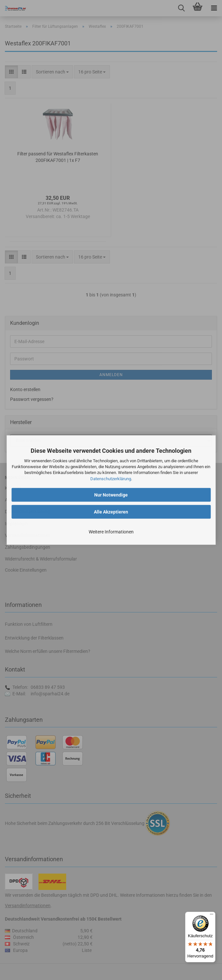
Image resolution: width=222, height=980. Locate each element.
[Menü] (212, 916)
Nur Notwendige (111, 495)
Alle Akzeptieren (111, 512)
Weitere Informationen (111, 531)
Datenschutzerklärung (111, 478)
